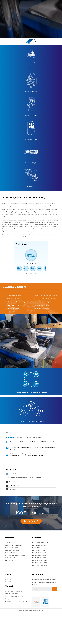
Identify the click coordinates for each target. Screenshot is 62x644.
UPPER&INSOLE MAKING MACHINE (31, 357)
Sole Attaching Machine (31, 80)
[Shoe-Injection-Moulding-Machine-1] (31, 109)
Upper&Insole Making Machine (14, 510)
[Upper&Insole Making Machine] (31, 335)
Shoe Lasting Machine (31, 56)
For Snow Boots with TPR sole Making (46, 263)
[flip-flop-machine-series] (31, 364)
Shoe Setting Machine (31, 104)
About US (8, 544)
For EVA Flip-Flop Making (42, 273)
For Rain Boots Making (13, 273)
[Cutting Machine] (31, 14)
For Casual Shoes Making (14, 263)
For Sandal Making (38, 512)
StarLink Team (10, 547)
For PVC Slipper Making (13, 270)
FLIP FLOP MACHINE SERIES (31, 386)
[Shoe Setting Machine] (31, 85)
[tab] (31, 439)
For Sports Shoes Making (42, 270)
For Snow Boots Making (39, 522)
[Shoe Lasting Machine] (31, 38)
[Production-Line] (31, 133)
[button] (24, 1)
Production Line (31, 151)
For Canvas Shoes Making (14, 260)
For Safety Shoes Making (42, 266)
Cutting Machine (31, 33)
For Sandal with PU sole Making (15, 266)
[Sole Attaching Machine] (31, 61)
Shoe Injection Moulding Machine (31, 128)
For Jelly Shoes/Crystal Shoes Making (46, 260)
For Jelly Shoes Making (39, 520)
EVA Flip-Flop (9, 525)
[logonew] (31, 4)
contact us (9, 202)
